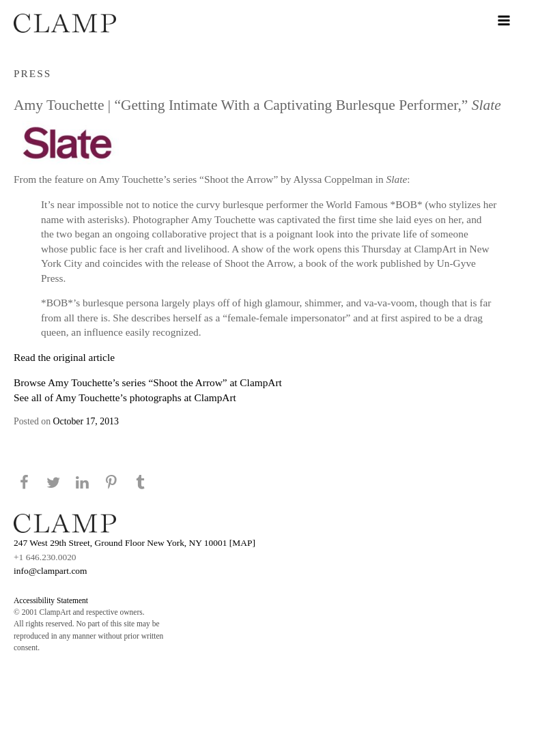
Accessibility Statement (51, 600)
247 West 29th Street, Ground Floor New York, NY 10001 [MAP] (134, 543)
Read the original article (64, 357)
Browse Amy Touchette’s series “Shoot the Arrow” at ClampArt (148, 382)
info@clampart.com (51, 571)
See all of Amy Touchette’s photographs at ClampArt (125, 397)
